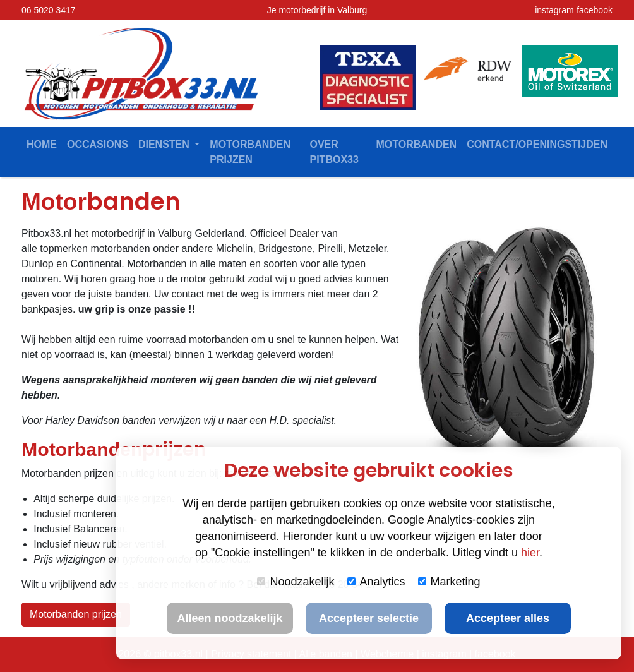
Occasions (98, 144)
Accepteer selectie (369, 618)
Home (42, 144)
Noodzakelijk (296, 582)
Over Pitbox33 (334, 152)
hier (530, 553)
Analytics (376, 582)
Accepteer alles (508, 618)
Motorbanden (416, 144)
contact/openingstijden (537, 144)
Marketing (449, 582)
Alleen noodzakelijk (230, 618)
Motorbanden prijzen (250, 152)
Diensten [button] (165, 144)
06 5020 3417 (49, 10)
